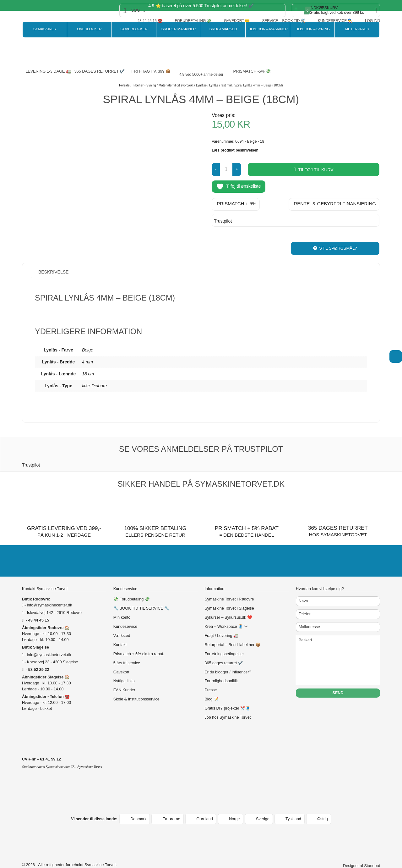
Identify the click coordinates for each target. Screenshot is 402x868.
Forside (124, 85)
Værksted (122, 623)
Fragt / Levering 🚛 (221, 623)
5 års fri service (127, 650)
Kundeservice (125, 614)
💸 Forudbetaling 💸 (132, 586)
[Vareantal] (226, 169)
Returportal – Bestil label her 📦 (232, 632)
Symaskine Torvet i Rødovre (229, 586)
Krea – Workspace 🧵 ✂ (226, 614)
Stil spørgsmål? (338, 235)
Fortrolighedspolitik (221, 668)
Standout (372, 853)
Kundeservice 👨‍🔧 (335, 21)
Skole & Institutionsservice (136, 686)
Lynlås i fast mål (220, 85)
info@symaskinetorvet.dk (49, 642)
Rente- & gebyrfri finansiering (335, 201)
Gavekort (121, 659)
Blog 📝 (212, 686)
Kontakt (120, 632)
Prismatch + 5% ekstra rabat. (139, 641)
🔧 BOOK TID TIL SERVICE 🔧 (141, 595)
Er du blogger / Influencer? (228, 659)
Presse (211, 677)
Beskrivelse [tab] (53, 259)
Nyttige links (124, 668)
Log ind (372, 21)
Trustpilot (223, 219)
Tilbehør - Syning (144, 85)
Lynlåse (201, 85)
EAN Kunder (124, 677)
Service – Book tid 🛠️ (284, 21)
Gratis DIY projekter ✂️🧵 (227, 695)
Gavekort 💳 (237, 21)
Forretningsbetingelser (224, 641)
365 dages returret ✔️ (224, 650)
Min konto (122, 605)
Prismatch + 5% (236, 201)
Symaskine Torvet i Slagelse (229, 595)
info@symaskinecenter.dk (50, 592)
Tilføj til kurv (316, 170)
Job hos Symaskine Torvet (228, 705)
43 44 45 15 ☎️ (150, 21)
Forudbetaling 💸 (193, 21)
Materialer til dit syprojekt (176, 85)
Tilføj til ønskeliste (238, 187)
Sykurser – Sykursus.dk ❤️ (228, 605)
